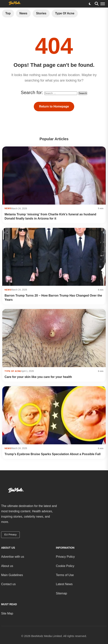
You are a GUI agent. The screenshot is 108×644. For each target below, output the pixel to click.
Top (8, 13)
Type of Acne (65, 13)
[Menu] (103, 4)
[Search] (97, 4)
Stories (41, 13)
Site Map (7, 613)
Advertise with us (13, 557)
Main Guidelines (12, 575)
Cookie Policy (65, 566)
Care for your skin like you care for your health (38, 377)
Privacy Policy (65, 557)
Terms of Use (65, 575)
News (23, 13)
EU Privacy (10, 535)
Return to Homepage (54, 106)
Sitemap (62, 593)
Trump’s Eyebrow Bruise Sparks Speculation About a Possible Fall (53, 454)
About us (7, 566)
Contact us (8, 584)
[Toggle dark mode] (90, 4)
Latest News (64, 584)
